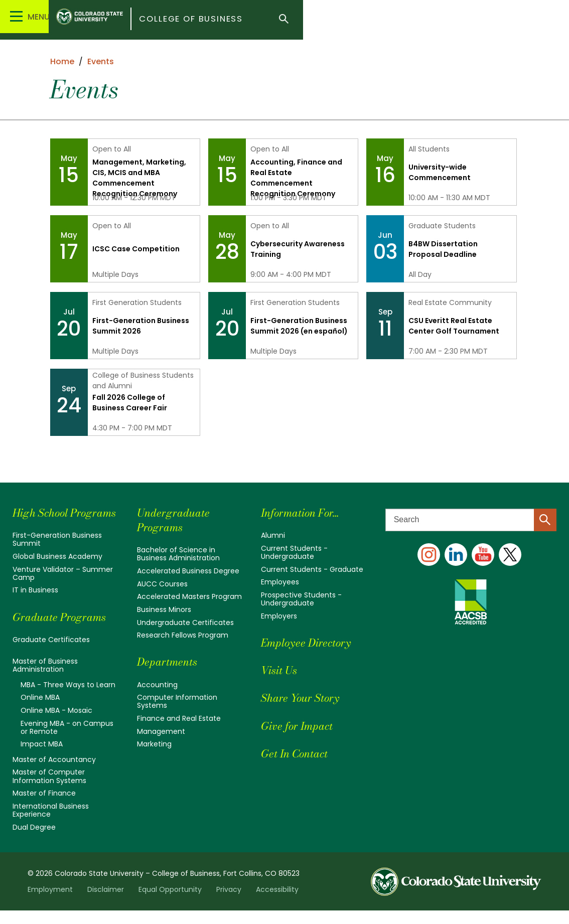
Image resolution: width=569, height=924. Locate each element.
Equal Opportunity (170, 903)
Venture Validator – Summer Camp (63, 587)
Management (161, 731)
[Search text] (471, 520)
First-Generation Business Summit (57, 554)
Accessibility (277, 903)
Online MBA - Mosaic (56, 724)
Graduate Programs (65, 631)
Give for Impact (302, 725)
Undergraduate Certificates (185, 622)
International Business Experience (51, 824)
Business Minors (164, 609)
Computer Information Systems (177, 701)
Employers (279, 615)
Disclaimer (106, 903)
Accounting (157, 684)
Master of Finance (44, 807)
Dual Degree (34, 841)
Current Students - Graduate (312, 569)
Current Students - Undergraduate (294, 552)
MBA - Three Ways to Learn (68, 699)
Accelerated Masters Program (189, 596)
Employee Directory (312, 642)
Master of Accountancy (54, 774)
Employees (280, 582)
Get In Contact (299, 753)
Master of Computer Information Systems (49, 790)
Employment (50, 903)
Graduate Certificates (51, 654)
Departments (171, 661)
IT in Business (35, 604)
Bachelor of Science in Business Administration (178, 554)
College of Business (256, 20)
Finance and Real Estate (179, 718)
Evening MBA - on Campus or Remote (67, 741)
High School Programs (44, 520)
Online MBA (40, 712)
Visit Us (282, 670)
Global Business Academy (57, 571)
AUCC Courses (162, 583)
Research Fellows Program (183, 635)
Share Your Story (305, 698)
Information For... (306, 512)
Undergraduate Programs (177, 520)
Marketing (154, 743)
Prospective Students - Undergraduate (301, 599)
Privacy (229, 903)
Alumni (273, 535)
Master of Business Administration (45, 680)
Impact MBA (42, 758)
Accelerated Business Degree (188, 571)
